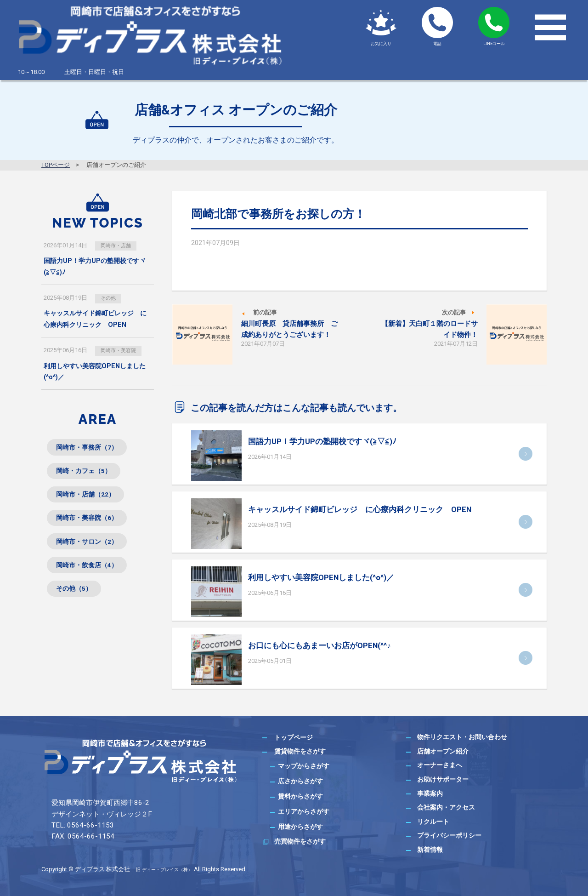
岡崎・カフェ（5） (89, 476)
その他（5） (78, 606)
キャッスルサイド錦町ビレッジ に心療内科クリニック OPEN (360, 509)
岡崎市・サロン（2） (93, 554)
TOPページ (56, 165)
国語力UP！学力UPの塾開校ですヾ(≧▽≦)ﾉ (322, 441)
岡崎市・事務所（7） (93, 450)
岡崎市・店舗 (119, 245)
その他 (110, 298)
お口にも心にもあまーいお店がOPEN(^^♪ (319, 645)
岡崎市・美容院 (122, 351)
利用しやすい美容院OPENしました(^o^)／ (321, 577)
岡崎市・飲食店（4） (93, 580)
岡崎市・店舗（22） (91, 502)
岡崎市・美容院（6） (93, 528)
